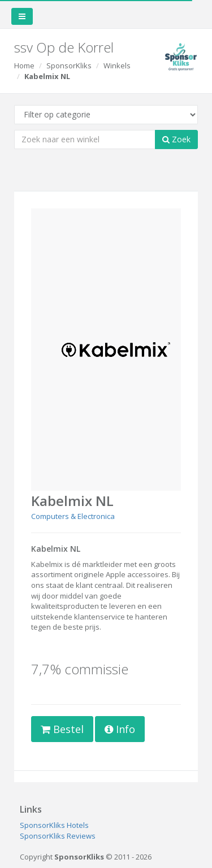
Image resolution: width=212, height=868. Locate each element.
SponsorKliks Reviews (58, 836)
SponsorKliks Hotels (54, 825)
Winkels (117, 66)
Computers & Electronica (73, 516)
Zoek (176, 139)
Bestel (62, 729)
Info (120, 729)
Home (24, 66)
